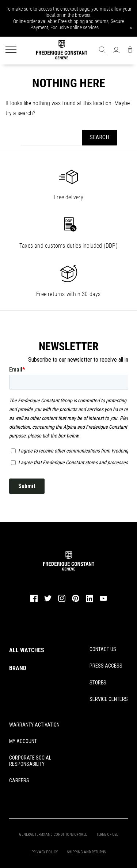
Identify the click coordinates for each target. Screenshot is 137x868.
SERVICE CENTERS (109, 699)
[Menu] (11, 51)
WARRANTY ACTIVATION (34, 725)
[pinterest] (76, 601)
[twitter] (48, 601)
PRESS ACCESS (106, 666)
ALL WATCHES (27, 650)
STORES (98, 683)
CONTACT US (103, 649)
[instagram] (62, 601)
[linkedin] (90, 602)
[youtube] (103, 600)
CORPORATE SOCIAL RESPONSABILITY (30, 761)
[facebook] (34, 601)
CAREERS (19, 780)
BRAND (18, 668)
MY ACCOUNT (23, 741)
